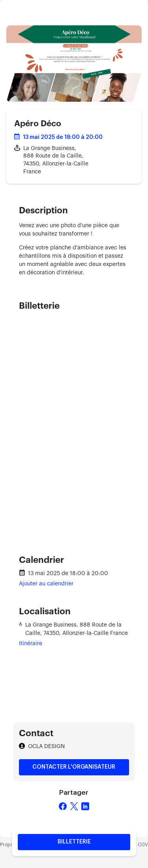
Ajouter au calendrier (46, 584)
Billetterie (74, 842)
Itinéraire (31, 644)
